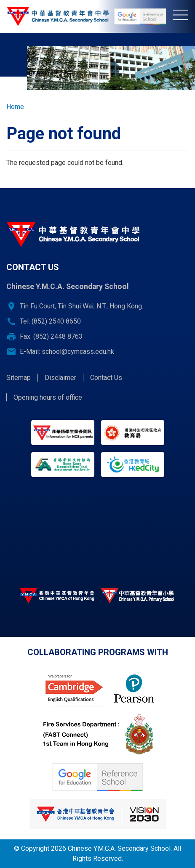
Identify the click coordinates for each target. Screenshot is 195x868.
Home (15, 107)
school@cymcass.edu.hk (78, 352)
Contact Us (106, 378)
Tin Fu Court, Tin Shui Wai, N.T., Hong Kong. (81, 306)
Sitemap (19, 378)
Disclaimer (60, 378)
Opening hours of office (48, 397)
